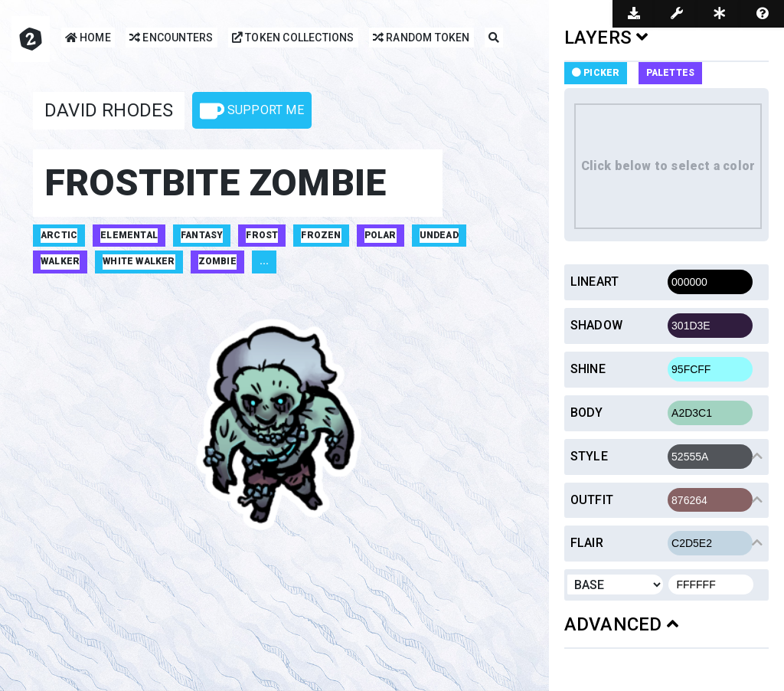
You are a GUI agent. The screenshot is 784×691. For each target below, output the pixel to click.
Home (88, 39)
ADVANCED (621, 624)
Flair (587, 543)
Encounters (171, 39)
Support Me (252, 111)
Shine (588, 369)
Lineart (595, 282)
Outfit (592, 500)
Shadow (596, 325)
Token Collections (293, 39)
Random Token (421, 39)
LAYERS (606, 38)
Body (587, 413)
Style (589, 456)
